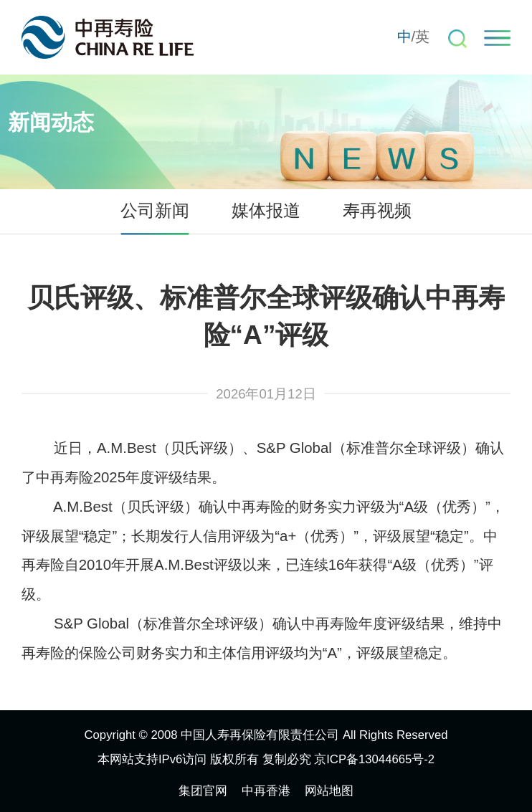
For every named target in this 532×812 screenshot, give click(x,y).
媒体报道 (266, 211)
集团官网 (203, 791)
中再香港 (266, 791)
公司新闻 (155, 211)
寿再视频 (377, 211)
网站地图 (329, 791)
